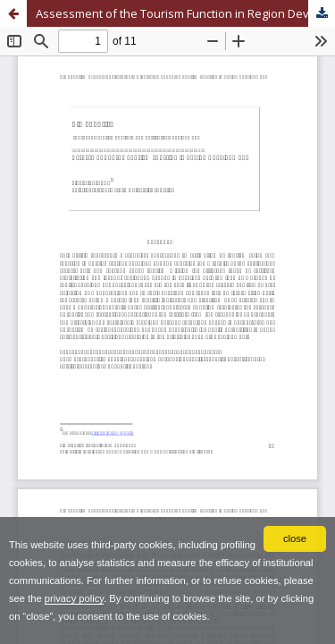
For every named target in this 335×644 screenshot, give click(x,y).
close (295, 538)
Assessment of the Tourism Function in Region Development (185, 13)
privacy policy (74, 598)
